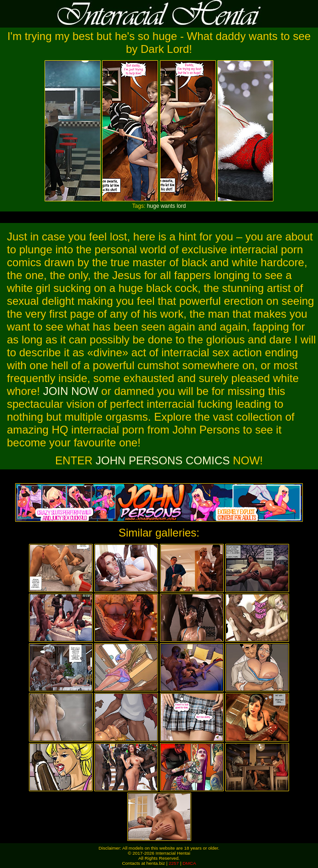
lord (181, 206)
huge (153, 206)
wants (168, 206)
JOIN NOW (71, 391)
